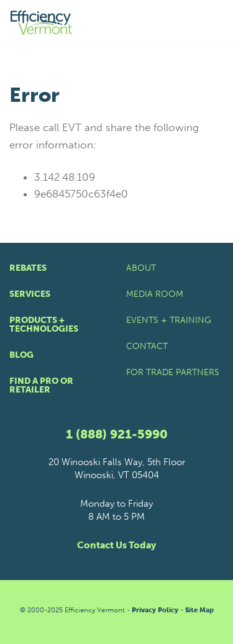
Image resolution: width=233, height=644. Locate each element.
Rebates (28, 268)
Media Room (155, 294)
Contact (147, 346)
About (141, 268)
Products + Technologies (44, 324)
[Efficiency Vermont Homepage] (42, 23)
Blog (21, 355)
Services (30, 294)
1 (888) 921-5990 (117, 434)
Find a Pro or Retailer (41, 385)
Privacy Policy (155, 610)
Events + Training (169, 320)
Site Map (199, 610)
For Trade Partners (173, 372)
